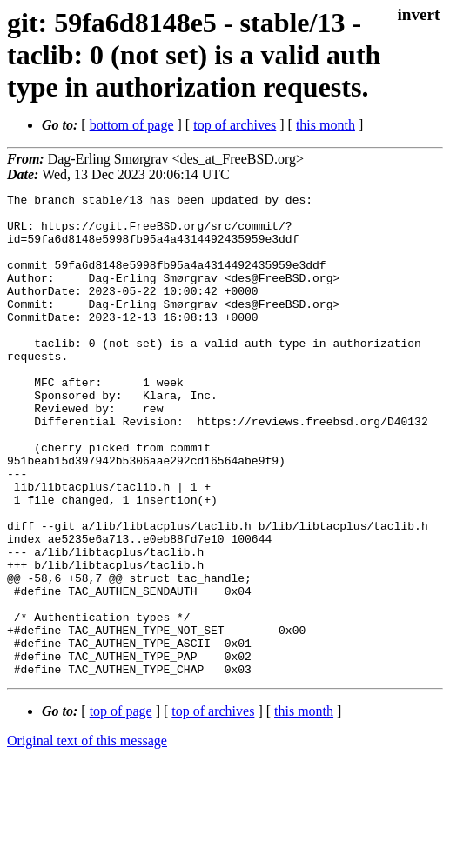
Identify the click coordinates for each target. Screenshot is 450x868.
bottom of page (132, 125)
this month (326, 125)
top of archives (235, 125)
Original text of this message (87, 837)
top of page (121, 808)
